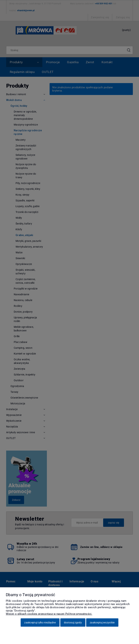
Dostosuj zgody (73, 623)
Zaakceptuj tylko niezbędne (40, 623)
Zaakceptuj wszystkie (102, 623)
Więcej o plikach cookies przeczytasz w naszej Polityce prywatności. (49, 614)
